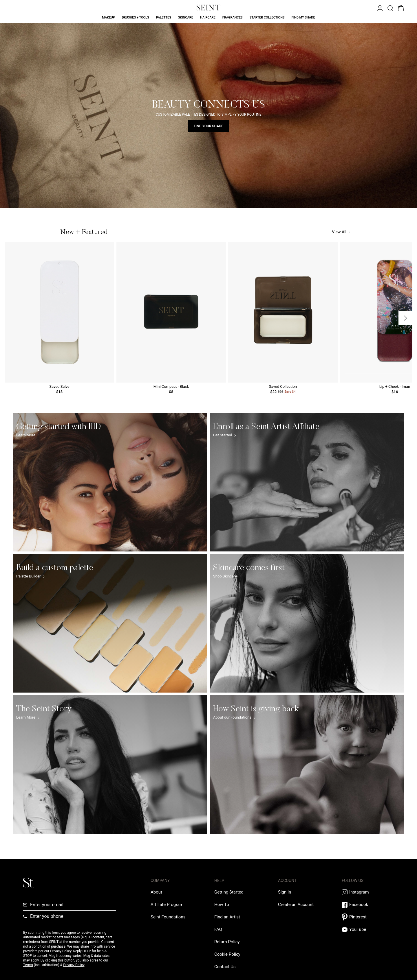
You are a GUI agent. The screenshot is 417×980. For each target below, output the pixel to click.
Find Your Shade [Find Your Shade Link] (209, 126)
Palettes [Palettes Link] (164, 17)
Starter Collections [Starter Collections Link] (267, 17)
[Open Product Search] (390, 8)
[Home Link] (209, 8)
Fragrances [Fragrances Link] (233, 17)
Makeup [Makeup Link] (108, 17)
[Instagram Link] (368, 892)
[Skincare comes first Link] (307, 623)
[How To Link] (222, 905)
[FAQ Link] (218, 929)
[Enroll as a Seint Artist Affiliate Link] (307, 482)
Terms (28, 965)
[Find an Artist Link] (227, 917)
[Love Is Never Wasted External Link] (168, 917)
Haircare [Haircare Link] (208, 17)
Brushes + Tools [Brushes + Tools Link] (136, 17)
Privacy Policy (74, 965)
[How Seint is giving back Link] (307, 764)
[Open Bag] (400, 8)
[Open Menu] (379, 8)
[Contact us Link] (225, 967)
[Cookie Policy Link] (227, 954)
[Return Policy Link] (227, 942)
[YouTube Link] (368, 930)
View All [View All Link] (341, 232)
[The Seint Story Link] (110, 764)
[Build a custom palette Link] (110, 623)
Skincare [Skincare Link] (186, 17)
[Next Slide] (405, 318)
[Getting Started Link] (229, 892)
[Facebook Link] (368, 905)
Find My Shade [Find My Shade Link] (303, 17)
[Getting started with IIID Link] (110, 482)
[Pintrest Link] (368, 917)
